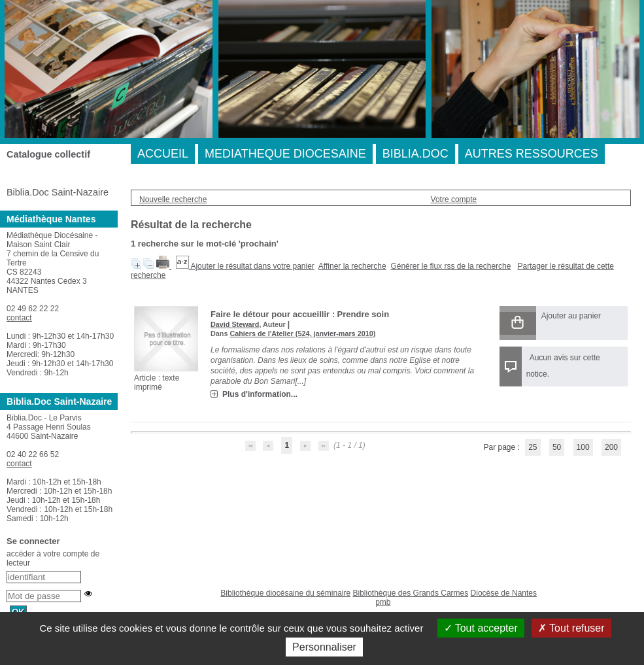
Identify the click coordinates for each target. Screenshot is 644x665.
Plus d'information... (260, 394)
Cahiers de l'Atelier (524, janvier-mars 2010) (302, 333)
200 (611, 447)
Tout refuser (571, 628)
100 (583, 447)
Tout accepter (481, 628)
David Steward (235, 324)
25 (533, 447)
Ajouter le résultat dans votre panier (252, 266)
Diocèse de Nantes (504, 593)
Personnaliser (324, 647)
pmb (383, 602)
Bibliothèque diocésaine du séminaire (285, 593)
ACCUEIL (163, 154)
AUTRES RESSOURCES (532, 154)
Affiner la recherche (352, 266)
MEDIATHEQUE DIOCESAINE (285, 154)
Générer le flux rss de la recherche (450, 266)
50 (557, 447)
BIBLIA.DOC (415, 154)
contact (19, 318)
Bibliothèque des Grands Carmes (410, 593)
